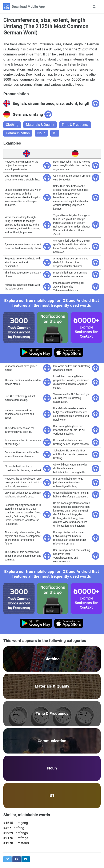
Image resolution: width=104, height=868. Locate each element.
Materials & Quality (40, 125)
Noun (41, 133)
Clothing (12, 125)
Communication (18, 133)
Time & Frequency (75, 125)
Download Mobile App (28, 7)
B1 (55, 133)
